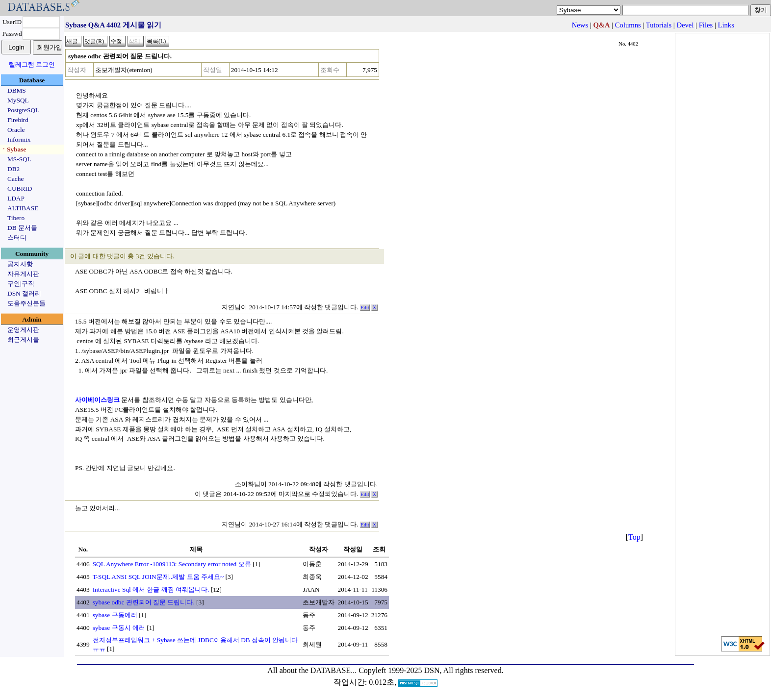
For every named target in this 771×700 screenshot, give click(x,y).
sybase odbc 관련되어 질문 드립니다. (144, 602)
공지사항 (20, 264)
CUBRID (20, 188)
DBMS (17, 90)
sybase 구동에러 (115, 615)
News (580, 25)
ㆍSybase (13, 149)
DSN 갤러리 (24, 293)
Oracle (16, 130)
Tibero (16, 218)
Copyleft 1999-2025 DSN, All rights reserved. (431, 670)
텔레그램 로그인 (32, 64)
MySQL (18, 100)
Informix (19, 139)
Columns (628, 25)
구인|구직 (21, 284)
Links (726, 25)
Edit (365, 308)
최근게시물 (23, 339)
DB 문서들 (22, 228)
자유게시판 (23, 274)
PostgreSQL (23, 110)
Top (634, 537)
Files (706, 25)
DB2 (13, 169)
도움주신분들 (26, 303)
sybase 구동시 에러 (119, 628)
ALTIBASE (23, 208)
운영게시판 (23, 330)
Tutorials (659, 25)
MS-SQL (19, 159)
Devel (685, 25)
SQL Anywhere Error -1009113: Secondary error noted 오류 (172, 564)
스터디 (17, 237)
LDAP (16, 198)
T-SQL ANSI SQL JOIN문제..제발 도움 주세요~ (158, 577)
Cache (15, 179)
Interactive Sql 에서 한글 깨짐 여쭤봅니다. (151, 589)
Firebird (18, 120)
